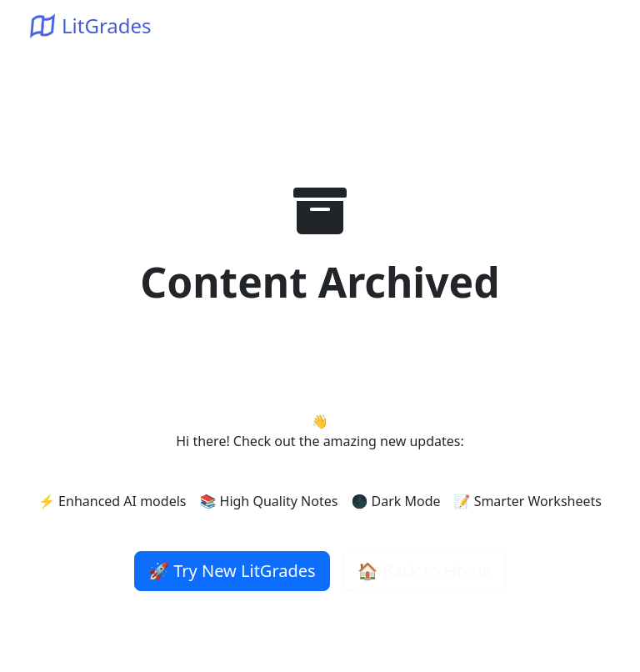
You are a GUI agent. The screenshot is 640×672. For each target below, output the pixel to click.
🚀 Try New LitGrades (232, 571)
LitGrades (91, 25)
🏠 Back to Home (425, 571)
